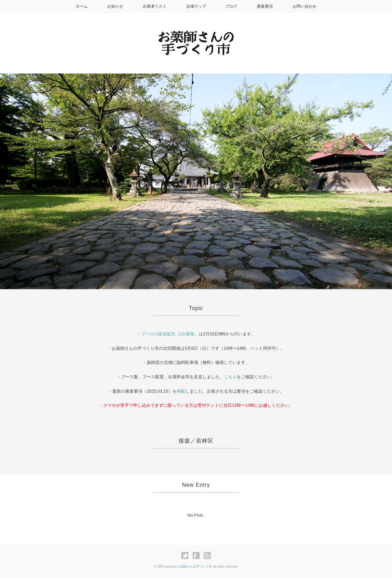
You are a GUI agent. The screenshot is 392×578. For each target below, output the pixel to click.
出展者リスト (155, 6)
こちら (230, 377)
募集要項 (265, 6)
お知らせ (115, 6)
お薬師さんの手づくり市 (195, 567)
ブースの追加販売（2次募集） (170, 334)
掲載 (181, 391)
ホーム (82, 6)
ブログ (231, 6)
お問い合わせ (304, 6)
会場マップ (196, 6)
